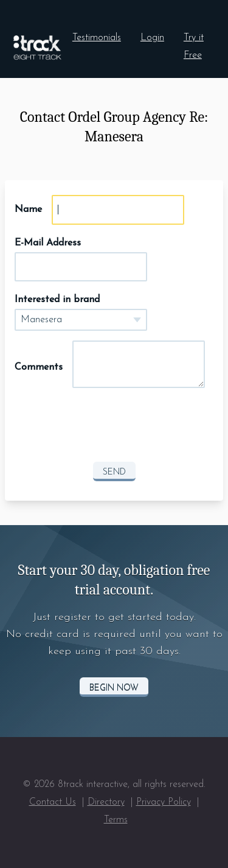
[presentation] (114, 428)
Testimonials (97, 38)
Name (28, 210)
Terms (116, 820)
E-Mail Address (48, 243)
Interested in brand (57, 300)
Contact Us (53, 802)
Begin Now (114, 688)
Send (114, 472)
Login (152, 38)
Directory (106, 802)
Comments (39, 367)
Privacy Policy (164, 802)
